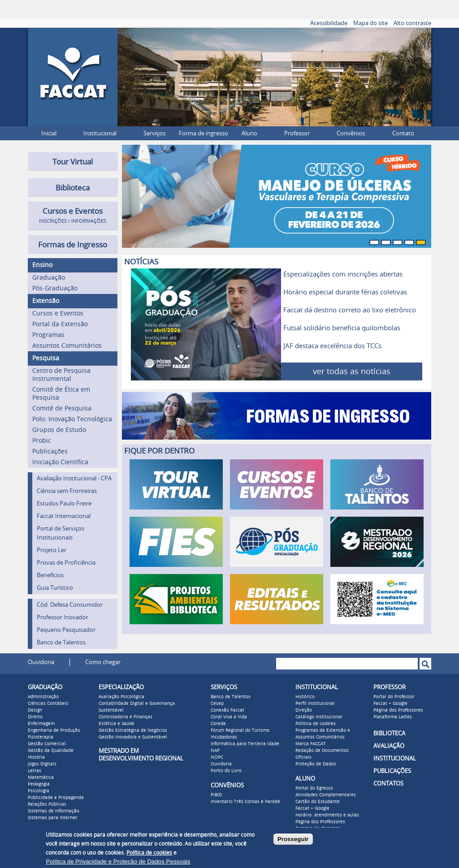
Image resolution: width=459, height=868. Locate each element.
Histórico (305, 697)
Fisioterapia (41, 737)
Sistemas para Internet (52, 818)
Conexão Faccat (227, 710)
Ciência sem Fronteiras (67, 491)
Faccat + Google (312, 808)
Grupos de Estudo (59, 430)
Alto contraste (412, 23)
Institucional (100, 133)
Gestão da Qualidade (51, 751)
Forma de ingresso (204, 133)
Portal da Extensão (60, 324)
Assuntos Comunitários (67, 346)
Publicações (50, 451)
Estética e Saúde (117, 724)
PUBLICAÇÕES (392, 771)
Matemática (41, 777)
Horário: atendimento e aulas (327, 815)
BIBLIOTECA (389, 733)
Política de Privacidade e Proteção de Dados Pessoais (118, 862)
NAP (215, 751)
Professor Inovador (63, 617)
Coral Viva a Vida (229, 717)
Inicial (49, 133)
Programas (48, 335)
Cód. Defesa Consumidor (70, 605)
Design (35, 710)
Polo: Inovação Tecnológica (72, 419)
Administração (43, 697)
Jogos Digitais (42, 764)
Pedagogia (39, 784)
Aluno (249, 133)
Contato (403, 133)
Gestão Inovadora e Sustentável (133, 737)
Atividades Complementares (326, 795)
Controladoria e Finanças (126, 717)
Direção (304, 710)
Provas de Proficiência (66, 563)
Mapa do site (370, 23)
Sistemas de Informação (54, 811)
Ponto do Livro (226, 771)
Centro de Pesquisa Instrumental (61, 375)
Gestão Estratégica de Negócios (133, 730)
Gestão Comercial (47, 744)
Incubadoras (224, 737)
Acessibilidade (329, 23)
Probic (42, 441)
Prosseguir (293, 839)
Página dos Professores (320, 822)
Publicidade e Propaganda (56, 798)
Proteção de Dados (316, 764)
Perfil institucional (315, 704)
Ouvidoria (41, 662)
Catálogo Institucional (319, 717)
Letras (35, 771)
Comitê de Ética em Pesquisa (61, 394)
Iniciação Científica (60, 462)
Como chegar (103, 662)
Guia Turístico (55, 588)
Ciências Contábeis (48, 704)
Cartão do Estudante (318, 802)
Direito (35, 717)
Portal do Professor (394, 697)
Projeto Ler (52, 550)
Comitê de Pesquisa (62, 408)
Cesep (217, 704)
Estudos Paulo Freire (64, 503)
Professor (297, 133)
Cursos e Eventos (58, 313)
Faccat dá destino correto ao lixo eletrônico (350, 310)
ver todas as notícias (352, 371)
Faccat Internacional (64, 516)
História (36, 757)
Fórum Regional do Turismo (240, 730)
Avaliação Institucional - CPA (74, 478)
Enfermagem (41, 724)
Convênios (351, 133)
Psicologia (39, 791)
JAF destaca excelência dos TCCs (332, 346)
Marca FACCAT (311, 744)
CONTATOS (388, 784)
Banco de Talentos (61, 642)
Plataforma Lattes (393, 717)
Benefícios (50, 575)
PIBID (216, 795)
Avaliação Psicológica (121, 697)
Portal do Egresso (314, 788)
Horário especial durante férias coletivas (345, 292)
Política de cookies (316, 724)
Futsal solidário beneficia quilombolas (342, 328)
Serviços (154, 133)
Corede (218, 724)
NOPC (217, 757)
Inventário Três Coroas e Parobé (245, 802)
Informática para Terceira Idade (245, 744)
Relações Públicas (47, 804)
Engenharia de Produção (54, 730)
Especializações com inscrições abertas (343, 274)
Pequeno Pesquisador (66, 630)
